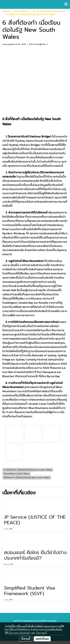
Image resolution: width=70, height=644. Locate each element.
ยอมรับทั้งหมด (42, 639)
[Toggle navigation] (66, 4)
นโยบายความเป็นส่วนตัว (20, 633)
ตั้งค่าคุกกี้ (26, 639)
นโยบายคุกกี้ (41, 633)
